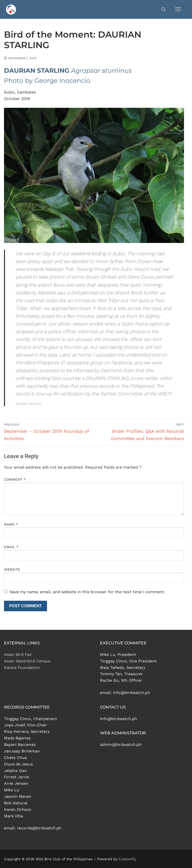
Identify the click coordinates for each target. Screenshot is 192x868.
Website (12, 569)
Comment (15, 479)
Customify (127, 859)
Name (11, 524)
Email (11, 547)
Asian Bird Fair (18, 655)
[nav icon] (178, 10)
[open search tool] (164, 10)
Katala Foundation (22, 668)
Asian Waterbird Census (27, 661)
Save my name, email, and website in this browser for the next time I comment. (87, 592)
